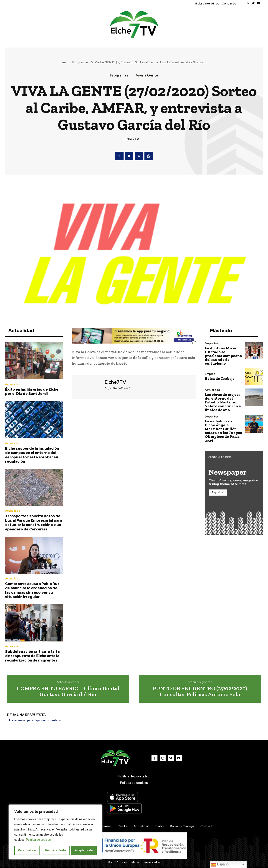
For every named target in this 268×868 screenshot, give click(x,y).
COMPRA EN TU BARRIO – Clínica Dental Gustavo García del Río (68, 691)
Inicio (65, 62)
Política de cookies (38, 840)
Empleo (210, 374)
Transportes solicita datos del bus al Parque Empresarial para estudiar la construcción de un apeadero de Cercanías (34, 522)
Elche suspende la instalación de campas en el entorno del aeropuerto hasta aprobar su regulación (32, 455)
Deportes (212, 343)
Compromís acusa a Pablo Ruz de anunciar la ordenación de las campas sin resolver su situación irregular (32, 590)
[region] (55, 832)
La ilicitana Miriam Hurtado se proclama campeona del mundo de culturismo (223, 356)
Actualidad (13, 384)
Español (220, 865)
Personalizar (27, 850)
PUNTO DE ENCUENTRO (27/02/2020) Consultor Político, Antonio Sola (200, 691)
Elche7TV (131, 139)
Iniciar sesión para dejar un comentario (35, 720)
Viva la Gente (147, 75)
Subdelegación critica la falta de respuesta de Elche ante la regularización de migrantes (32, 656)
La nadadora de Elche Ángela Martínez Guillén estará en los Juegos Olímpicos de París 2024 (223, 431)
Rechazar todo (56, 850)
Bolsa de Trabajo (220, 378)
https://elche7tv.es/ (117, 388)
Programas (80, 62)
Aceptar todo (84, 850)
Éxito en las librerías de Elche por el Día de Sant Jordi (32, 391)
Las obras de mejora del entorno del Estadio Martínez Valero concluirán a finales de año (223, 402)
